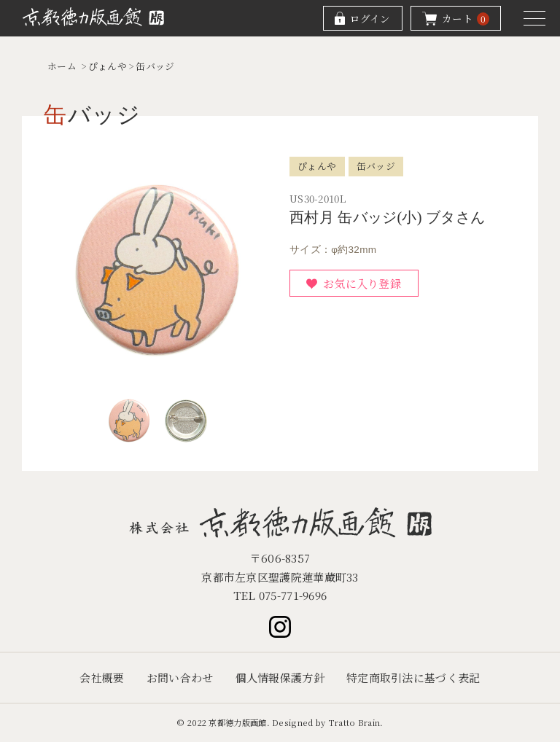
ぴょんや (108, 66)
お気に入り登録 (362, 283)
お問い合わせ (180, 677)
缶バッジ (155, 66)
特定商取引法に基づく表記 (413, 677)
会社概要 (102, 677)
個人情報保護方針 (280, 677)
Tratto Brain (354, 722)
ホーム (62, 66)
